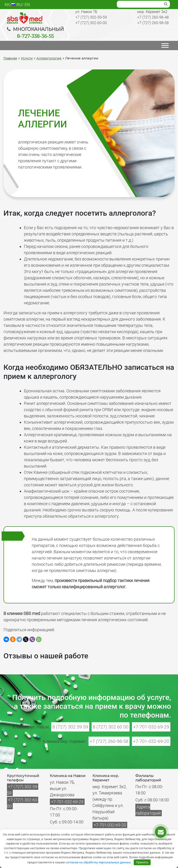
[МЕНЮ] (165, 45)
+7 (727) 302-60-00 (91, 23)
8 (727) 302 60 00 (111, 727)
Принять (142, 862)
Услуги (27, 58)
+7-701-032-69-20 (151, 741)
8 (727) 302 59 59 (70, 727)
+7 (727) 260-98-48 (153, 17)
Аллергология (49, 58)
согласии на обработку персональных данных (98, 862)
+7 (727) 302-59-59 (91, 17)
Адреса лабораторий (148, 810)
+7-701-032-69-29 (151, 727)
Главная (10, 58)
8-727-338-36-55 (35, 36)
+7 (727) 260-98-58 (153, 23)
